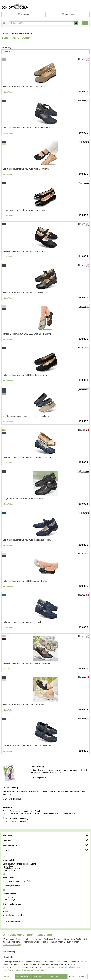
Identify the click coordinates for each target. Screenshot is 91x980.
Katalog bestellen (39, 777)
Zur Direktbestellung (13, 799)
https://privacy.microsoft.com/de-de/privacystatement (26, 970)
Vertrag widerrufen (12, 886)
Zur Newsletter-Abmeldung (15, 822)
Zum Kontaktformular (13, 922)
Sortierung (6, 47)
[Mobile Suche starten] (76, 23)
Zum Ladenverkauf (12, 904)
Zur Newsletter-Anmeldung (15, 818)
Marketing (8, 957)
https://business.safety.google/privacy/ (59, 967)
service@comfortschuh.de (14, 915)
